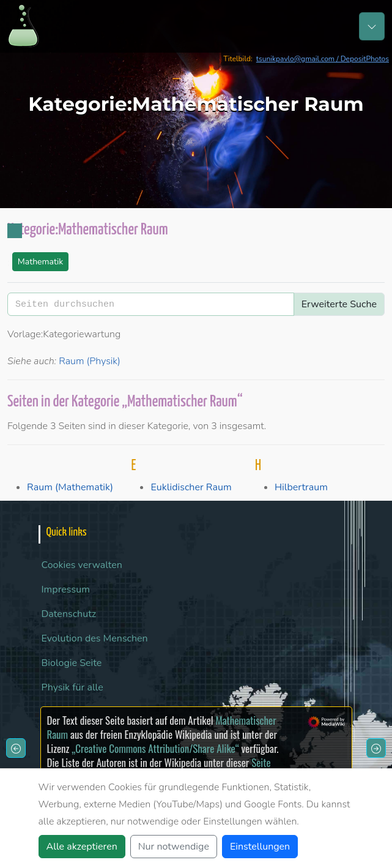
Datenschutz (69, 614)
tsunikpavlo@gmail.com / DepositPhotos (323, 59)
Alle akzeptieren (82, 847)
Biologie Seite (72, 663)
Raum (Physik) (90, 361)
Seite (261, 762)
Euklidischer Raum (191, 487)
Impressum (66, 589)
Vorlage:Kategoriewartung (64, 334)
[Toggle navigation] (372, 26)
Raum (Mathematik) (70, 487)
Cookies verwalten (82, 565)
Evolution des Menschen (95, 638)
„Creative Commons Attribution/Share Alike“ (155, 748)
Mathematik (40, 262)
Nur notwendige (174, 847)
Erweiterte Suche (339, 304)
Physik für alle (72, 687)
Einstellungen (260, 847)
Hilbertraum (301, 487)
